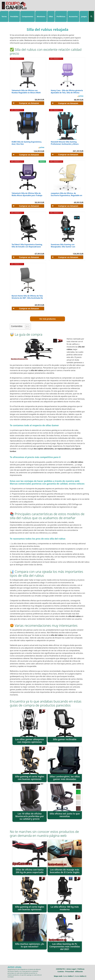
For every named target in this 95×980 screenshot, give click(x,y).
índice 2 (83, 976)
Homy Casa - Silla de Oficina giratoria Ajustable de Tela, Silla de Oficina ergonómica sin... (67, 92)
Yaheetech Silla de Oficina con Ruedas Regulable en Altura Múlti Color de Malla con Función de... (26, 92)
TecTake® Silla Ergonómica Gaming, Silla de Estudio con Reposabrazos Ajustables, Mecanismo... (27, 246)
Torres (4, 16)
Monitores (41, 16)
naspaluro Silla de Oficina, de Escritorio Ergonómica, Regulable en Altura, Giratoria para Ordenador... (66, 194)
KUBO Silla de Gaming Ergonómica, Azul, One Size (27, 143)
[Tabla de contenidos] (27, 327)
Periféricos (61, 16)
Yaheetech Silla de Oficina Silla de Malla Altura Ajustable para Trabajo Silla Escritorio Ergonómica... (27, 194)
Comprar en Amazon (29, 103)
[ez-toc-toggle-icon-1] (26, 327)
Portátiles (14, 16)
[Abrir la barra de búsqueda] (91, 16)
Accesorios (73, 16)
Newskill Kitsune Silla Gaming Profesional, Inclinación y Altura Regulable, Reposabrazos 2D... (65, 143)
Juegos (84, 16)
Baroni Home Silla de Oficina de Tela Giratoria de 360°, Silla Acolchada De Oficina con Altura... (27, 297)
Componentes (28, 16)
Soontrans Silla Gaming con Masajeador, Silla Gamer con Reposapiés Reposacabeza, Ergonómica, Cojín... (63, 246)
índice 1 (71, 976)
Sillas (51, 16)
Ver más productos (47, 319)
